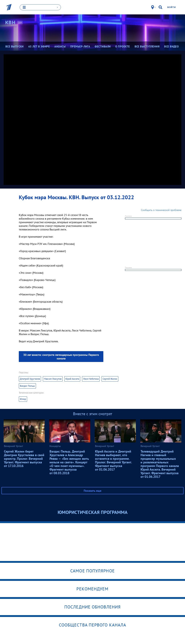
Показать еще (92, 490)
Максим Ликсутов (53, 379)
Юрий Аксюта (72, 379)
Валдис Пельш (27, 386)
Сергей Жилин (110, 379)
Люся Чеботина (91, 379)
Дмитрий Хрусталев (30, 379)
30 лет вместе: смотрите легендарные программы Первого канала (61, 356)
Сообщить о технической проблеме (161, 210)
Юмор (23, 399)
